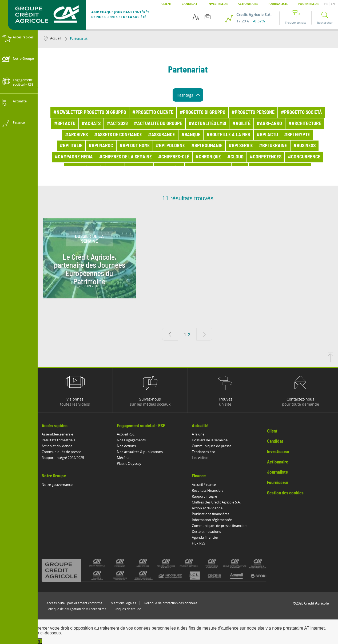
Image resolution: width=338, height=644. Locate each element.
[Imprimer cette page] (208, 17)
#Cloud (235, 157)
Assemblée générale (57, 434)
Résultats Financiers (208, 490)
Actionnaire (248, 4)
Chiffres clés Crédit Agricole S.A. (216, 502)
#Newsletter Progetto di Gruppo (90, 113)
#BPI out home (135, 146)
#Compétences (266, 157)
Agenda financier (205, 537)
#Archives (76, 135)
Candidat (189, 4)
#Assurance (162, 135)
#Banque (191, 135)
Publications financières (210, 514)
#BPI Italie (71, 146)
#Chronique (208, 157)
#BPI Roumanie (207, 146)
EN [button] (333, 4)
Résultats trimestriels (58, 440)
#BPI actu (267, 135)
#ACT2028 (117, 124)
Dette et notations (206, 531)
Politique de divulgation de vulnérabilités (76, 609)
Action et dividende (57, 446)
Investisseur (218, 4)
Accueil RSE (126, 434)
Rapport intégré (204, 496)
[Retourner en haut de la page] (330, 361)
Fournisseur (308, 4)
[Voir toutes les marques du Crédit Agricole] (163, 570)
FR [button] (326, 4)
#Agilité (241, 124)
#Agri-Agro (269, 124)
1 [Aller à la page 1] (185, 335)
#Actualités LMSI (207, 124)
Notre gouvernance (57, 485)
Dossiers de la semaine (210, 440)
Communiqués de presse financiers (220, 526)
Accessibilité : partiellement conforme (74, 603)
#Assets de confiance (118, 135)
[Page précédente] (170, 334)
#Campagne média (74, 157)
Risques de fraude (128, 609)
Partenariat (76, 39)
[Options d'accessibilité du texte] (196, 17)
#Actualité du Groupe (158, 124)
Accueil (53, 38)
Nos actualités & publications (140, 452)
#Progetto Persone (253, 113)
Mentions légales (123, 603)
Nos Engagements (131, 440)
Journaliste (278, 4)
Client (166, 4)
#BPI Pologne (170, 146)
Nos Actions (126, 446)
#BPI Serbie (241, 146)
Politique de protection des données (171, 603)
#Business (305, 146)
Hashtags (188, 95)
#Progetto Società (301, 113)
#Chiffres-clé (174, 157)
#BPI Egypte (297, 135)
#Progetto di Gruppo (203, 113)
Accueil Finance (204, 485)
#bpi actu (65, 124)
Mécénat (124, 458)
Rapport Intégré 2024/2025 (63, 458)
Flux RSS (198, 543)
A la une (198, 434)
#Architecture (305, 124)
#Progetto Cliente (153, 113)
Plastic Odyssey (129, 463)
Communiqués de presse (61, 452)
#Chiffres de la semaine (126, 157)
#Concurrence (304, 157)
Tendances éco (204, 452)
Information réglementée (212, 520)
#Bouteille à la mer (228, 135)
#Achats (91, 124)
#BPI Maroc (101, 146)
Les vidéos (200, 458)
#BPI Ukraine (273, 146)
